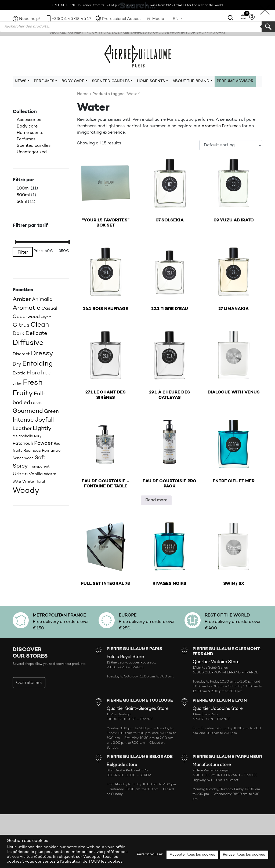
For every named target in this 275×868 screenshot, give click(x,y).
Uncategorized (32, 152)
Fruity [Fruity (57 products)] (23, 394)
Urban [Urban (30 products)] (20, 474)
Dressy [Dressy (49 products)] (42, 354)
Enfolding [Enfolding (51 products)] (37, 364)
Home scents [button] (151, 81)
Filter (23, 253)
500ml (23, 195)
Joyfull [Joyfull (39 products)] (44, 420)
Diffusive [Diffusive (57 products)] (28, 343)
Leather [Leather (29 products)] (22, 429)
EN (176, 19)
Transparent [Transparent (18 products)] (39, 467)
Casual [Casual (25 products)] (49, 309)
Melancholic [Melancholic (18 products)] (23, 436)
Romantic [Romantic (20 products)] (51, 451)
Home (83, 94)
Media (158, 19)
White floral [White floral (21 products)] (34, 482)
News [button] (21, 81)
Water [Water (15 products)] (17, 482)
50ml (22, 202)
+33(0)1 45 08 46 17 (71, 19)
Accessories (29, 120)
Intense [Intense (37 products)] (23, 420)
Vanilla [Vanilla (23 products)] (36, 474)
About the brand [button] (191, 81)
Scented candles (34, 146)
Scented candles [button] (111, 81)
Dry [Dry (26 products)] (17, 364)
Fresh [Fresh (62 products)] (33, 383)
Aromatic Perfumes (221, 126)
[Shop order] (231, 145)
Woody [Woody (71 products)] (26, 491)
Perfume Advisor (235, 81)
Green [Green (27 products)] (51, 412)
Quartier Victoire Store (216, 662)
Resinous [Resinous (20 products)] (32, 451)
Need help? (30, 19)
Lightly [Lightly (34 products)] (42, 429)
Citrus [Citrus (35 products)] (21, 325)
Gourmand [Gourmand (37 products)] (28, 411)
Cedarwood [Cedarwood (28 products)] (26, 317)
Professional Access (122, 19)
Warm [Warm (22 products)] (50, 474)
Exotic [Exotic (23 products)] (19, 373)
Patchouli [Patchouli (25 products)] (23, 444)
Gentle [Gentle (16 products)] (36, 403)
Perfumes (26, 139)
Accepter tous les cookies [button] (192, 855)
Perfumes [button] (44, 81)
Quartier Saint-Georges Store (137, 709)
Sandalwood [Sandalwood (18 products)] (23, 458)
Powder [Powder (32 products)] (43, 443)
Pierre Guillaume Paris (137, 56)
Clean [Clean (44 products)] (40, 325)
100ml (23, 188)
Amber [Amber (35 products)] (22, 299)
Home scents (30, 133)
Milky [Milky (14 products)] (38, 437)
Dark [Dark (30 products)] (19, 334)
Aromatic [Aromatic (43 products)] (26, 308)
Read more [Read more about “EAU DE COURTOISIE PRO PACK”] (156, 500)
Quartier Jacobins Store (218, 709)
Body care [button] (73, 81)
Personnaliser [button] (150, 854)
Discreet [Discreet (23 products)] (21, 354)
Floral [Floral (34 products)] (34, 373)
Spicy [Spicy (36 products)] (20, 466)
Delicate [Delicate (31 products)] (36, 334)
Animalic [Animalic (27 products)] (42, 300)
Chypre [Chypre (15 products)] (46, 317)
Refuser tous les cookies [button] (244, 855)
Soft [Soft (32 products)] (40, 458)
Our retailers (29, 683)
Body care (27, 126)
